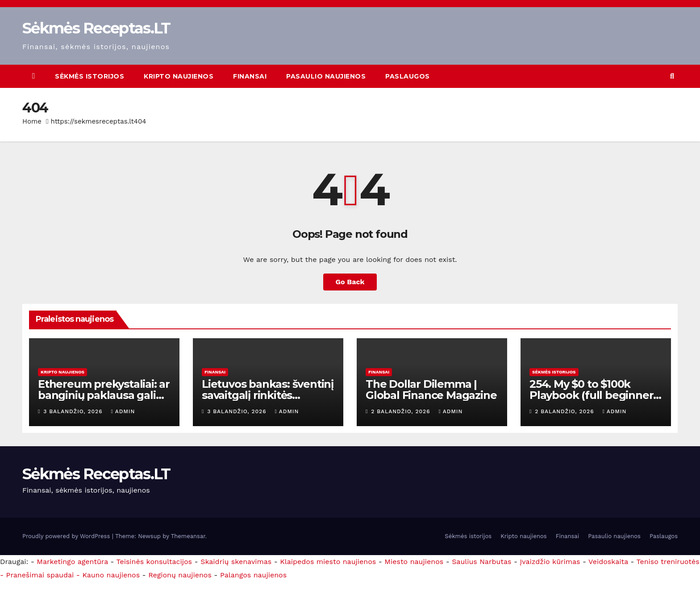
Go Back (350, 282)
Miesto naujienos (414, 562)
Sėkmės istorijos (90, 76)
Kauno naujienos (111, 575)
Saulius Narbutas (481, 562)
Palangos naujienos (253, 575)
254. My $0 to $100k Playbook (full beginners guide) (594, 395)
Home (32, 121)
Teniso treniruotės (668, 562)
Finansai (250, 76)
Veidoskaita (608, 562)
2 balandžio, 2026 (402, 411)
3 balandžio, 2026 (74, 411)
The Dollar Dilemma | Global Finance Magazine (431, 390)
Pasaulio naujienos (326, 76)
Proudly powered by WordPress (67, 536)
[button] (672, 76)
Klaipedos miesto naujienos (328, 562)
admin (123, 411)
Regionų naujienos (180, 575)
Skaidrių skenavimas (236, 562)
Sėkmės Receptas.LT (96, 28)
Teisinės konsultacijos (154, 562)
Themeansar (188, 536)
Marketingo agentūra (72, 562)
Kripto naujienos (179, 76)
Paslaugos (408, 76)
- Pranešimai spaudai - (41, 575)
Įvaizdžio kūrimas (550, 562)
